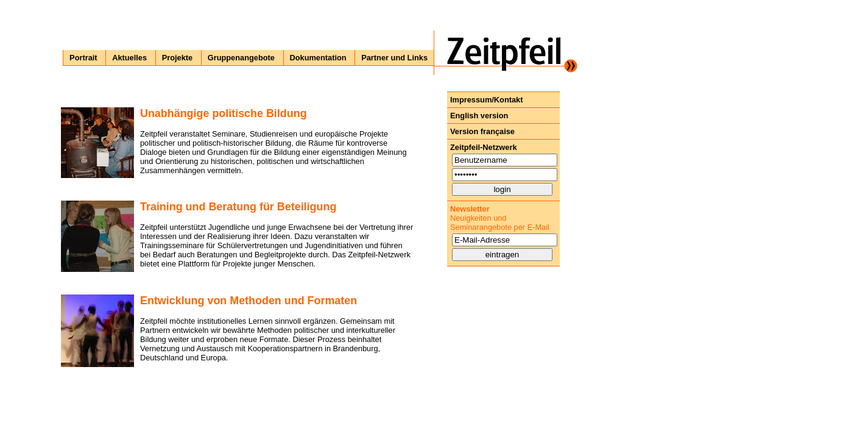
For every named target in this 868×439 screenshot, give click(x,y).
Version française (482, 131)
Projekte (178, 58)
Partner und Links (394, 58)
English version (479, 116)
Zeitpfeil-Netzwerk (484, 147)
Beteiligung (307, 207)
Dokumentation (318, 58)
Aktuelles (129, 58)
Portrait (83, 58)
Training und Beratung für (207, 207)
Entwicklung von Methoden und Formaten (249, 301)
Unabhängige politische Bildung (224, 113)
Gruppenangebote (241, 58)
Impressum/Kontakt (486, 100)
